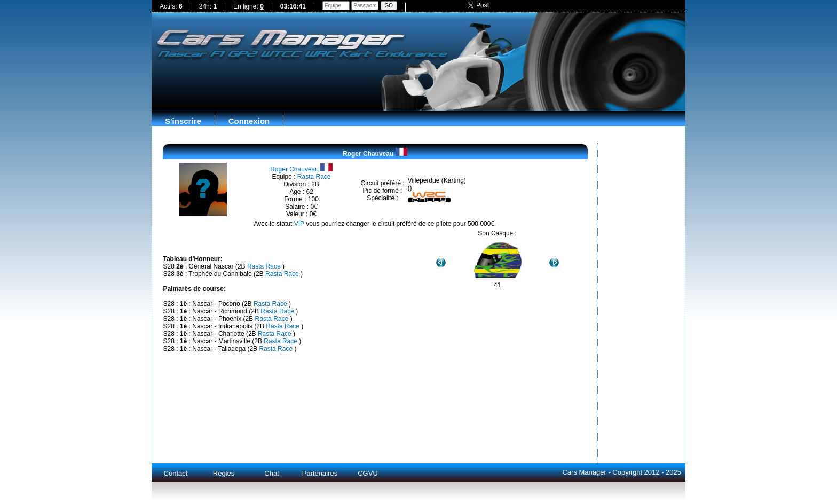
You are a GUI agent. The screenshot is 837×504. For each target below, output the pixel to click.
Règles (224, 473)
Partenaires (320, 473)
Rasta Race (314, 177)
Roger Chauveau (375, 154)
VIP (299, 224)
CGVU (368, 473)
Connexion (249, 121)
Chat (271, 473)
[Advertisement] (418, 84)
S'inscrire (183, 121)
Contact (176, 473)
